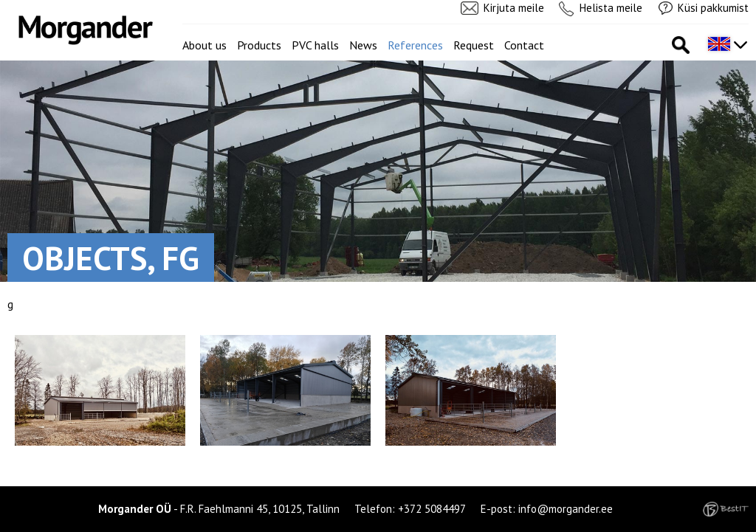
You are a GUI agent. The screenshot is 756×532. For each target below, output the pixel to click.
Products (259, 45)
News (363, 45)
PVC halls (315, 45)
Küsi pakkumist (713, 8)
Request (474, 45)
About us (205, 45)
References (415, 45)
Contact (524, 45)
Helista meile (611, 8)
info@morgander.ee (566, 509)
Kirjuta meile (514, 8)
